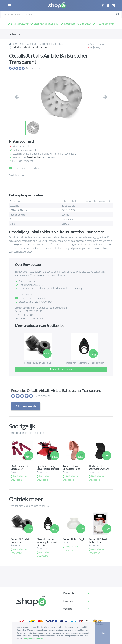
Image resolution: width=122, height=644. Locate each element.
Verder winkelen (97, 44)
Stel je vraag (95, 47)
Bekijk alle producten (61, 369)
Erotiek (35, 44)
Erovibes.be (33, 157)
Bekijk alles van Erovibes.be (19, 478)
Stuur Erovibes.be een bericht (26, 168)
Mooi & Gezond (22, 44)
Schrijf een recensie (26, 406)
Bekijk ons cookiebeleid (33, 639)
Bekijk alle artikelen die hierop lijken (27, 433)
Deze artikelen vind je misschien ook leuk (30, 506)
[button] (103, 5)
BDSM (45, 44)
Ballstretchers (57, 44)
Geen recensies (34, 68)
